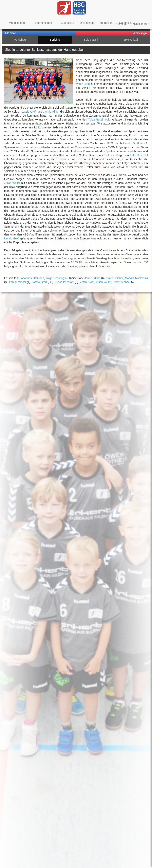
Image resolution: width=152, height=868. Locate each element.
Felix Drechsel (139, 155)
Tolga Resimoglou (57, 278)
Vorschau (20, 40)
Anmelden (122, 24)
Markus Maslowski (136, 278)
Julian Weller (12, 183)
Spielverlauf (131, 40)
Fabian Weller (18, 282)
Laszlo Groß (29, 112)
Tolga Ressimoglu (99, 120)
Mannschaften (19, 23)
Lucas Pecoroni (65, 282)
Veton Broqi (83, 84)
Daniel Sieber (115, 278)
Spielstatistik (92, 40)
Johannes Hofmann (32, 278)
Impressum (106, 23)
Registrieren (142, 24)
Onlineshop (87, 23)
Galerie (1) (67, 23)
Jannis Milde (51, 112)
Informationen (45, 23)
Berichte (55, 40)
